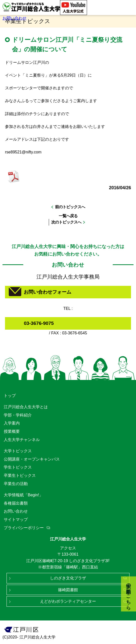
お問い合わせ (14, 18)
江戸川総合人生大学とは (26, 407)
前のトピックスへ (70, 207)
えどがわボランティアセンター (68, 601)
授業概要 (12, 431)
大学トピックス (18, 451)
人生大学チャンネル (22, 440)
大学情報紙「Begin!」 (23, 495)
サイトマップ (16, 519)
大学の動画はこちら (129, 594)
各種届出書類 (16, 503)
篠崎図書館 (68, 590)
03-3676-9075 (39, 323)
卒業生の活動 (16, 484)
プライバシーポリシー (24, 528)
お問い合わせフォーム (47, 292)
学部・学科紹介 (18, 415)
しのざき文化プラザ (68, 578)
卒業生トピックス (20, 475)
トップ (10, 396)
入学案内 (12, 423)
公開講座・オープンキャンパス (32, 459)
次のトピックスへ (66, 222)
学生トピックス (18, 467)
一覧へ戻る (68, 216)
